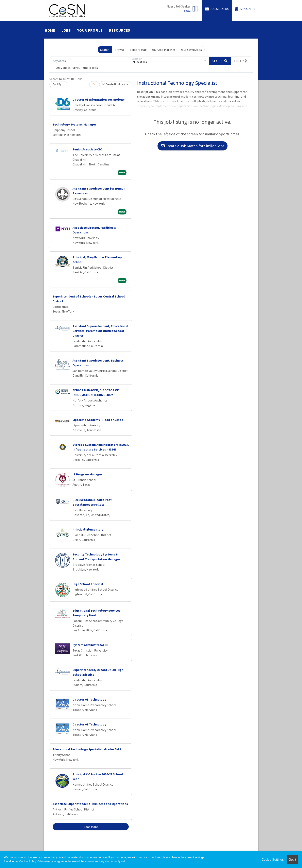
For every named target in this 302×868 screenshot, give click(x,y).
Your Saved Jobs (191, 50)
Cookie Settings (273, 860)
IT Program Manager (87, 474)
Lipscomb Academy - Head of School (99, 420)
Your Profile (90, 30)
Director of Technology (89, 699)
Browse (119, 50)
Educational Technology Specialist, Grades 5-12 (87, 749)
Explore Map (138, 50)
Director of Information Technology (99, 99)
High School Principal (88, 584)
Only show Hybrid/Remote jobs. (77, 68)
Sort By (57, 84)
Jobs (66, 30)
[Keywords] (91, 61)
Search (105, 50)
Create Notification (115, 84)
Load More (91, 827)
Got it (292, 860)
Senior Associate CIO (87, 149)
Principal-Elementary (88, 529)
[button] (241, 61)
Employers (245, 9)
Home (50, 30)
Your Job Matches (164, 50)
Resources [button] (120, 30)
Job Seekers (217, 9)
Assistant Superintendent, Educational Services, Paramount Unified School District (100, 331)
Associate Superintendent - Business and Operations (90, 804)
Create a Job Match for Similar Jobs (193, 146)
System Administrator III (90, 645)
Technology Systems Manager (74, 124)
